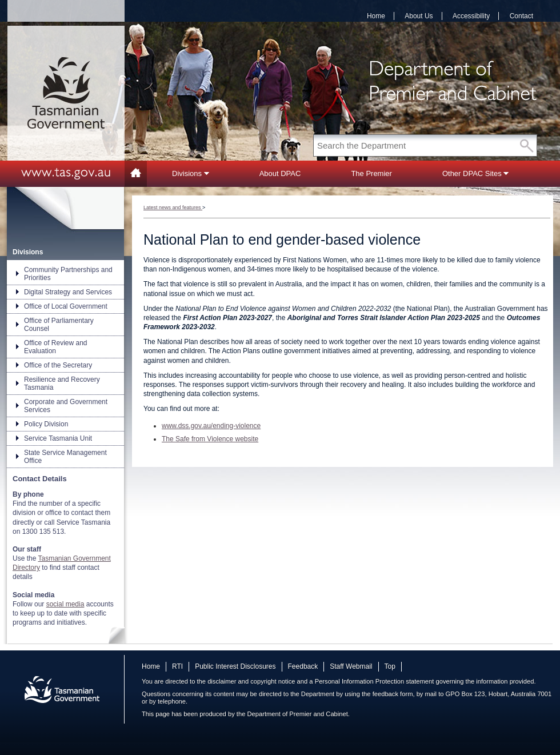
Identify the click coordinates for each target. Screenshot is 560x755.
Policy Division (46, 424)
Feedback (303, 666)
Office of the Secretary (58, 365)
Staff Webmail (351, 666)
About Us (419, 16)
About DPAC (280, 173)
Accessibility (471, 16)
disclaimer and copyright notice (251, 681)
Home (376, 16)
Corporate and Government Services (66, 406)
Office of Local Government (66, 306)
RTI (177, 666)
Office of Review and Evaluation (56, 347)
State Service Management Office (65, 457)
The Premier (371, 173)
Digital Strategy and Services (68, 292)
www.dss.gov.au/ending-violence (211, 426)
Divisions (191, 173)
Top (390, 666)
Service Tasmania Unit (58, 438)
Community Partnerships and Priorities (68, 274)
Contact (521, 16)
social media (65, 604)
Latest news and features (173, 207)
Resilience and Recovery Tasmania (62, 384)
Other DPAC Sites (475, 173)
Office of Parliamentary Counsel (59, 325)
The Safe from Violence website (210, 439)
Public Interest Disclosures (235, 666)
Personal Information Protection (360, 681)
